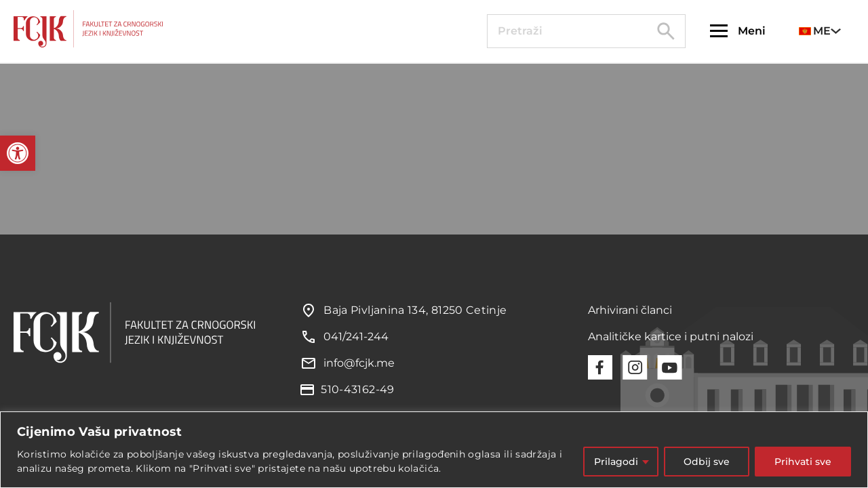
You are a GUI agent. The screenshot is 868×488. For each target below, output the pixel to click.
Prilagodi (616, 462)
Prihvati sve (803, 462)
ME (815, 31)
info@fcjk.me (359, 363)
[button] (18, 153)
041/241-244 (356, 337)
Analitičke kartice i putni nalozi (671, 337)
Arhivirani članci (630, 310)
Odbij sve (707, 462)
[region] (434, 450)
